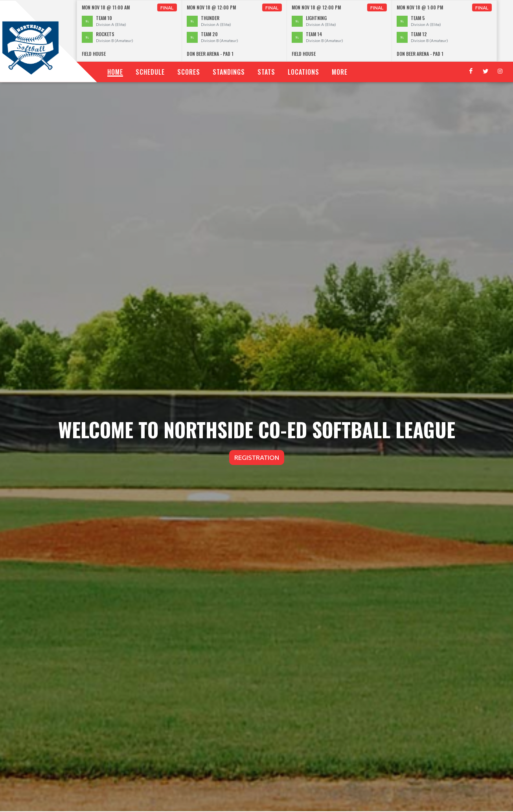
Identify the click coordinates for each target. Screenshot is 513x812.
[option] (130, 31)
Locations (303, 72)
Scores (189, 72)
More (340, 72)
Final (167, 7)
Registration (257, 457)
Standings (229, 72)
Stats (266, 72)
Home (115, 72)
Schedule (150, 72)
